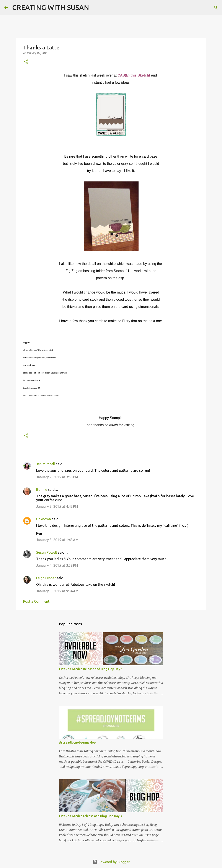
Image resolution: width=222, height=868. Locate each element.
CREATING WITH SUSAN (51, 7)
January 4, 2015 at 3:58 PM (57, 565)
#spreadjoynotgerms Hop (77, 742)
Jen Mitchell (46, 464)
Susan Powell (47, 552)
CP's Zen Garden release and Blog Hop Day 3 (90, 816)
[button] (26, 62)
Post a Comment (36, 601)
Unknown (44, 519)
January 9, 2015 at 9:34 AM (57, 591)
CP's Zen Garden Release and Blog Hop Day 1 (91, 669)
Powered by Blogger (111, 862)
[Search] (95, 8)
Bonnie (42, 489)
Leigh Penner (46, 578)
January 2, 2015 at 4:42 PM (57, 506)
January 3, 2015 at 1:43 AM (57, 540)
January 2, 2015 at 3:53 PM (57, 477)
